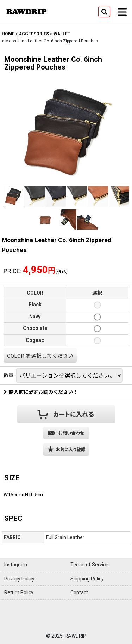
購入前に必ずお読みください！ (41, 392)
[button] (104, 12)
